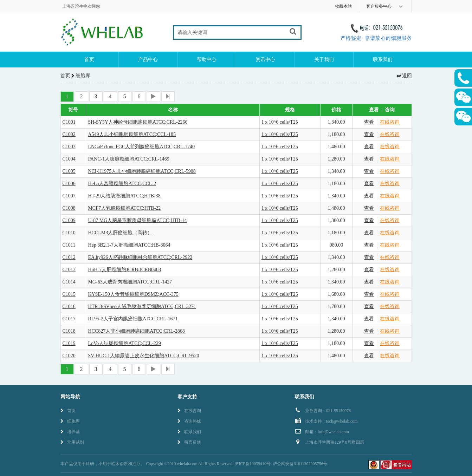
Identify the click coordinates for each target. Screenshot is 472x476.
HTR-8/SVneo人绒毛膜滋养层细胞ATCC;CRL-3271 (142, 307)
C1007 (69, 196)
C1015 (69, 294)
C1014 (69, 282)
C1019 (69, 343)
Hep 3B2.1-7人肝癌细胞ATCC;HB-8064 (129, 245)
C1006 (69, 184)
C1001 (69, 122)
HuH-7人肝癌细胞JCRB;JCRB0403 (124, 270)
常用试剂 (72, 442)
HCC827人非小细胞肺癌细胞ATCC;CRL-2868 (136, 331)
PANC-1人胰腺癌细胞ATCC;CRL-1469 (128, 159)
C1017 (69, 319)
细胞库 (70, 421)
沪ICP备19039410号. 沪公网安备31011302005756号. (281, 464)
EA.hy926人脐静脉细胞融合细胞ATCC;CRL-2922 (140, 257)
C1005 (69, 171)
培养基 (70, 432)
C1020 (69, 356)
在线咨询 (390, 122)
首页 (89, 60)
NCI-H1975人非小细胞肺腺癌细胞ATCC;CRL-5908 (142, 171)
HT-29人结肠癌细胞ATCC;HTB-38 (124, 196)
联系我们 (383, 60)
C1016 (69, 307)
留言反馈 (189, 442)
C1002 (69, 134)
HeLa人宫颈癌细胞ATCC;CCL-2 (122, 184)
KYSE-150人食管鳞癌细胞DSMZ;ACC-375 (133, 294)
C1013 (69, 270)
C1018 (69, 331)
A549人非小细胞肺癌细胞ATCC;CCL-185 (132, 134)
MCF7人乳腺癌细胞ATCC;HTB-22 (124, 208)
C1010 (69, 233)
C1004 (69, 159)
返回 (404, 76)
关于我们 (324, 60)
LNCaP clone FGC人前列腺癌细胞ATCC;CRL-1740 (141, 147)
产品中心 (148, 60)
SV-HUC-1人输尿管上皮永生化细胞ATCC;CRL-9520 (143, 356)
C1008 (69, 208)
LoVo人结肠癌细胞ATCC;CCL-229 (124, 343)
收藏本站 (343, 6)
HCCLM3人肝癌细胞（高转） (120, 233)
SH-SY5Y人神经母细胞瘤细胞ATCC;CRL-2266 (138, 122)
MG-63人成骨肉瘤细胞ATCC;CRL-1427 (130, 282)
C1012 (69, 257)
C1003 (69, 147)
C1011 (69, 245)
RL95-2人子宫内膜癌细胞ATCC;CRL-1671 (133, 319)
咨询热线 (189, 421)
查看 (369, 122)
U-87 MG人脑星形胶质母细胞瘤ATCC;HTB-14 (137, 220)
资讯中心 (265, 60)
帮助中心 (207, 60)
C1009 (69, 220)
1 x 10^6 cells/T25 (280, 122)
